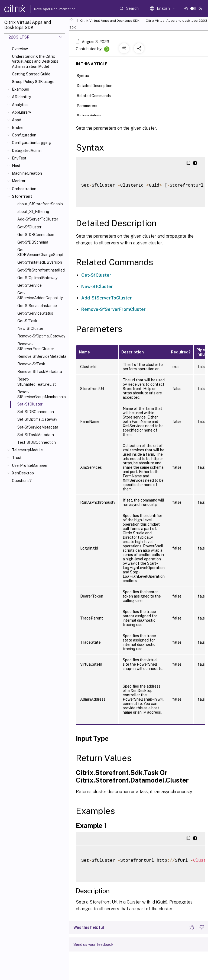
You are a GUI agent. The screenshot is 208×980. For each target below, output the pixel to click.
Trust (17, 458)
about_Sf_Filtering (33, 212)
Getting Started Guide (31, 74)
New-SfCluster (30, 328)
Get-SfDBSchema (33, 242)
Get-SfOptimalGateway (37, 278)
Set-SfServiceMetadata (38, 427)
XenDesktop (23, 473)
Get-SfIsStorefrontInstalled (41, 270)
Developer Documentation (46, 9)
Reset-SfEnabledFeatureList (37, 382)
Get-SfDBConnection (36, 235)
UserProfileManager (30, 465)
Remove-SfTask (31, 364)
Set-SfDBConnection (36, 412)
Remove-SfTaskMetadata (40, 372)
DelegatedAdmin (27, 151)
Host (16, 166)
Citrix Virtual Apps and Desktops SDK (110, 21)
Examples (20, 89)
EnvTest (19, 158)
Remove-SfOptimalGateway (41, 336)
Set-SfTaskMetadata (36, 435)
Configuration (24, 135)
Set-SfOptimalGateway (37, 419)
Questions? (22, 481)
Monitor (19, 181)
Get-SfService (30, 285)
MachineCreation (27, 173)
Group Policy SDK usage (33, 82)
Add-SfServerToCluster (38, 219)
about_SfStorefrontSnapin (40, 204)
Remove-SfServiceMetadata (42, 356)
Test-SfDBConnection (37, 442)
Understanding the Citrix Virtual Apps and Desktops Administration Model (35, 61)
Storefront (22, 196)
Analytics (20, 105)
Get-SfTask (27, 321)
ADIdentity (21, 97)
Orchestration (24, 189)
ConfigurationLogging (31, 143)
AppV (17, 120)
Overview (20, 49)
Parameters (90, 105)
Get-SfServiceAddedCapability (40, 295)
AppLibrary (21, 112)
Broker (18, 127)
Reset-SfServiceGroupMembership (42, 394)
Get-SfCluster (29, 227)
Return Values (92, 115)
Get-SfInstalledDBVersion (40, 262)
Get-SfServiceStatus (35, 313)
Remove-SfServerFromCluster (36, 346)
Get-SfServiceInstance (37, 306)
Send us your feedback (93, 944)
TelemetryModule (27, 450)
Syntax (86, 75)
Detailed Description (97, 85)
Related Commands (97, 95)
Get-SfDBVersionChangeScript (40, 252)
